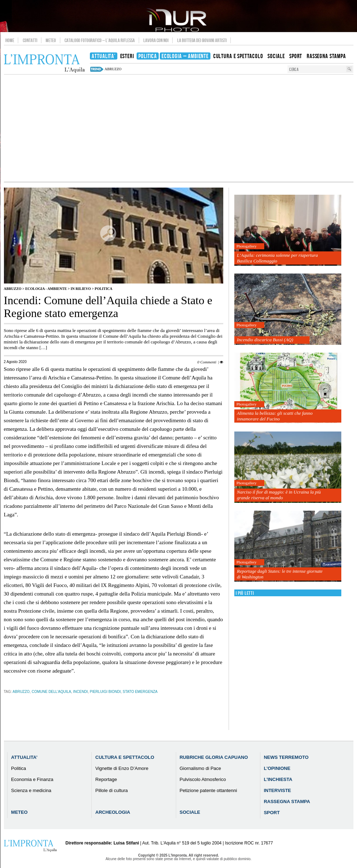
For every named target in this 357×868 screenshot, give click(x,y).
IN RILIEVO (81, 289)
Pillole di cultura (111, 790)
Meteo (51, 40)
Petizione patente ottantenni (208, 790)
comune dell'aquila (52, 692)
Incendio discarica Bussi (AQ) (265, 340)
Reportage (106, 779)
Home (10, 40)
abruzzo (113, 69)
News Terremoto (286, 757)
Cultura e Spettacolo (125, 757)
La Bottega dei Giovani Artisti (202, 40)
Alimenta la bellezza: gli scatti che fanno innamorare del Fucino (275, 416)
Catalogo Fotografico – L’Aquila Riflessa (100, 40)
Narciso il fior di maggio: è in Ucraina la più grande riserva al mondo (279, 495)
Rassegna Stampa (287, 801)
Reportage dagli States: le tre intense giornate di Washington (280, 574)
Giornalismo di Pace (200, 768)
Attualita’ (24, 757)
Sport (272, 813)
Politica (104, 289)
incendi (80, 692)
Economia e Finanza (32, 779)
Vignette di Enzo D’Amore (122, 768)
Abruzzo (13, 289)
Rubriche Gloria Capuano (214, 757)
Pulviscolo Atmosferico (203, 779)
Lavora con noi (156, 40)
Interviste (277, 790)
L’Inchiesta (278, 779)
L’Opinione (277, 768)
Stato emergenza (140, 692)
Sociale (190, 812)
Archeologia (113, 812)
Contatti (30, 40)
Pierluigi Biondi (105, 692)
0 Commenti (207, 362)
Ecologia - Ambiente (46, 289)
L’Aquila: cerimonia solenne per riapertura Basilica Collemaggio (277, 258)
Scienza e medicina (31, 790)
